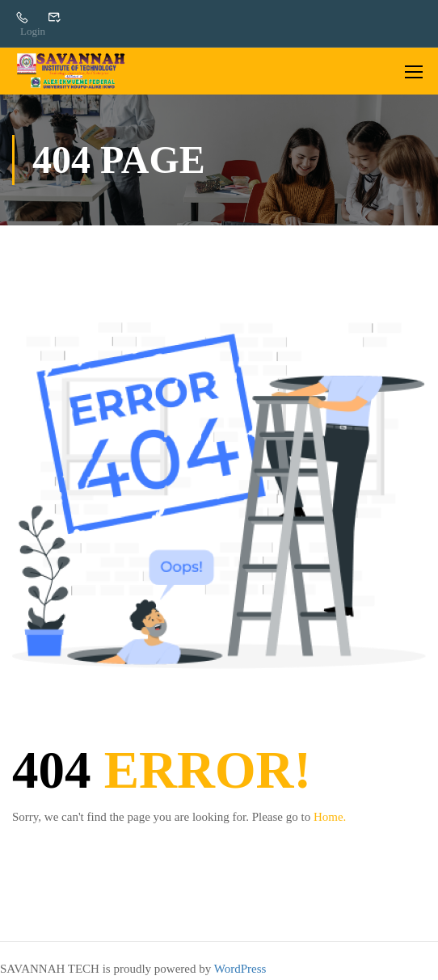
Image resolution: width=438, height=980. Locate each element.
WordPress (240, 969)
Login (33, 31)
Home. (330, 817)
